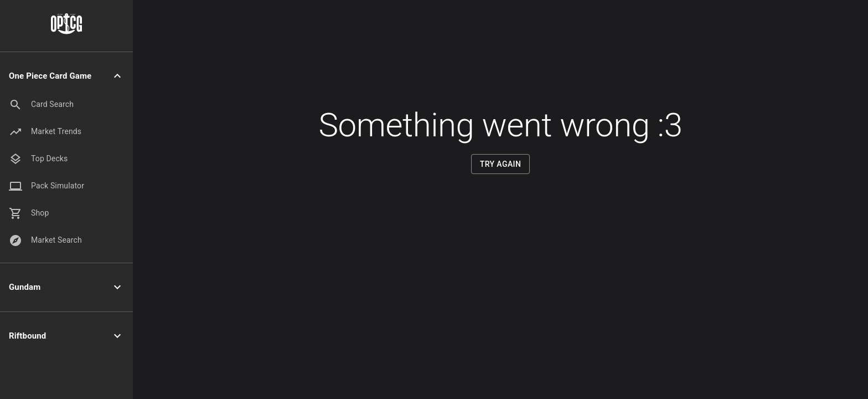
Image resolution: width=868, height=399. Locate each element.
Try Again (501, 164)
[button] (66, 76)
